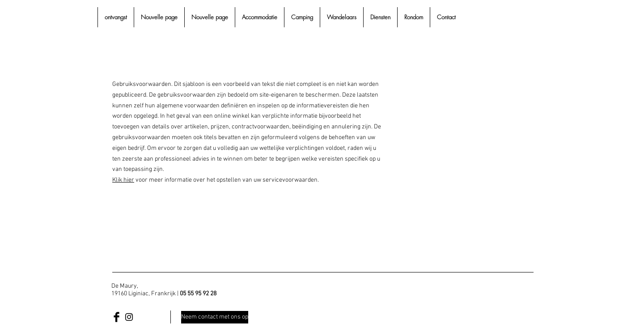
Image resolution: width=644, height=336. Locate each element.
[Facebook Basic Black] (117, 317)
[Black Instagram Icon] (129, 317)
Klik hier (123, 180)
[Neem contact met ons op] (215, 317)
